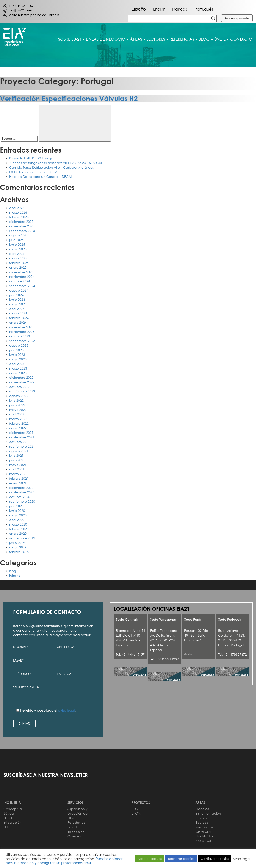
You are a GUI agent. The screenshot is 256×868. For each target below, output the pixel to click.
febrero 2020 (19, 529)
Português (204, 9)
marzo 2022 (18, 419)
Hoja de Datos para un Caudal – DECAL (41, 177)
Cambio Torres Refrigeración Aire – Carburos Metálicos (51, 167)
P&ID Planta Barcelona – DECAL (34, 172)
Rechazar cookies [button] (181, 859)
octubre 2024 (20, 281)
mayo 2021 (18, 465)
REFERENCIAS (182, 39)
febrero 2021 (19, 478)
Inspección (76, 832)
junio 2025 (17, 244)
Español (139, 9)
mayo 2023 (18, 359)
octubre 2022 (20, 387)
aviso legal (66, 710)
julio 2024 (16, 295)
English (159, 9)
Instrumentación (208, 813)
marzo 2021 (18, 474)
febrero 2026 (19, 217)
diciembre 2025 (21, 221)
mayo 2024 (18, 304)
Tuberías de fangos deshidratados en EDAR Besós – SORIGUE (56, 163)
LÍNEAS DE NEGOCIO (106, 39)
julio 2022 (16, 400)
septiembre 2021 (22, 446)
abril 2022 (17, 414)
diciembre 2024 (21, 272)
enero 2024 (18, 322)
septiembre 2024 (22, 286)
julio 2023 (16, 350)
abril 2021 (17, 469)
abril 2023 (17, 364)
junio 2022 (17, 405)
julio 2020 (16, 506)
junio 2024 (17, 299)
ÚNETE (220, 39)
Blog (12, 571)
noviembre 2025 (22, 226)
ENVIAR (24, 723)
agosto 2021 (19, 451)
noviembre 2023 (22, 332)
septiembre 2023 (22, 341)
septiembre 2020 (22, 501)
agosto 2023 (19, 345)
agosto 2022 (19, 396)
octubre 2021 (20, 442)
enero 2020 (18, 533)
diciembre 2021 (21, 433)
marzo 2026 (18, 212)
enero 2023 (18, 373)
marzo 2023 (18, 368)
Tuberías (202, 818)
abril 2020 (17, 520)
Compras (74, 836)
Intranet (15, 575)
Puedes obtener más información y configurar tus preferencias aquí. (64, 861)
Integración (12, 822)
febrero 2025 (19, 263)
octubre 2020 (20, 497)
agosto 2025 (19, 235)
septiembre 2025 (22, 231)
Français (180, 9)
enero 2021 (18, 483)
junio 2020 (17, 511)
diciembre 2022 (21, 377)
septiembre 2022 (22, 391)
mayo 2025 (18, 249)
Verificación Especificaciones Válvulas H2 (69, 99)
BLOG (204, 39)
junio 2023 (17, 355)
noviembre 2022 (22, 382)
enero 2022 (18, 428)
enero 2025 (18, 267)
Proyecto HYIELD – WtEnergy (31, 158)
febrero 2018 (19, 552)
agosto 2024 (19, 290)
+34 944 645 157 (19, 6)
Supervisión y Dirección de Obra (77, 813)
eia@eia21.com (18, 10)
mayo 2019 (18, 547)
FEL (6, 827)
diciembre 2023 (21, 327)
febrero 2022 (19, 423)
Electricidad (205, 836)
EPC (135, 809)
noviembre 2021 (22, 437)
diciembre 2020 (21, 488)
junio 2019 (17, 543)
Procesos (202, 809)
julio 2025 (16, 240)
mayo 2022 (18, 410)
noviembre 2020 (22, 492)
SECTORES (156, 39)
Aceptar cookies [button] (150, 859)
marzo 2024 (18, 313)
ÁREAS (136, 39)
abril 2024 (17, 309)
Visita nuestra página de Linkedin (31, 15)
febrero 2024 (19, 318)
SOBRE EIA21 (70, 39)
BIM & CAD (204, 841)
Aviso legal (241, 859)
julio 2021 (16, 455)
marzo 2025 (18, 258)
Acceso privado (237, 18)
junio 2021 (17, 460)
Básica (9, 813)
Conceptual (13, 809)
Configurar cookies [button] (215, 859)
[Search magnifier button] (213, 18)
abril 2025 (17, 254)
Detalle (9, 818)
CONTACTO (241, 39)
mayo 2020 (18, 515)
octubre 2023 (20, 336)
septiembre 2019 (22, 538)
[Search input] (147, 18)
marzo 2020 (18, 524)
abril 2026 (17, 208)
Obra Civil (203, 832)
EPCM (136, 813)
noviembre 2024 (22, 277)
